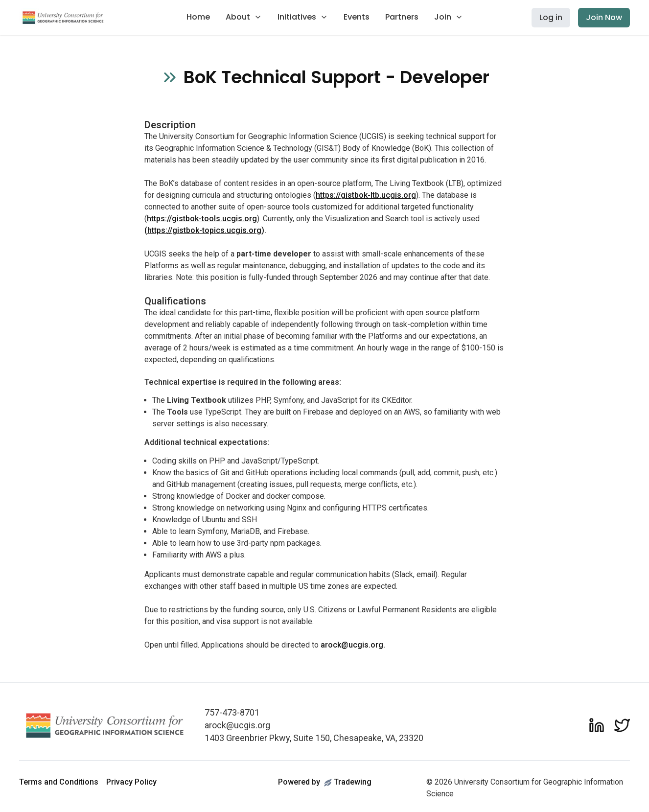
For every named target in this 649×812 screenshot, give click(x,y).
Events (357, 17)
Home (198, 17)
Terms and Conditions (59, 782)
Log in (551, 17)
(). (205, 230)
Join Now (604, 17)
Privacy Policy (131, 782)
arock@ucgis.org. (353, 645)
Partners (402, 17)
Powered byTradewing (325, 782)
